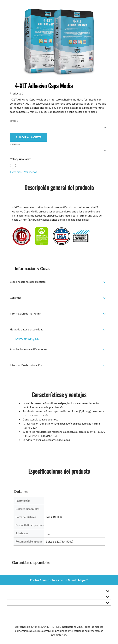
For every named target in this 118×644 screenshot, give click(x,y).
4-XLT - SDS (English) (27, 339)
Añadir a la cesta (29, 137)
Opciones (15, 144)
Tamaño (14, 121)
